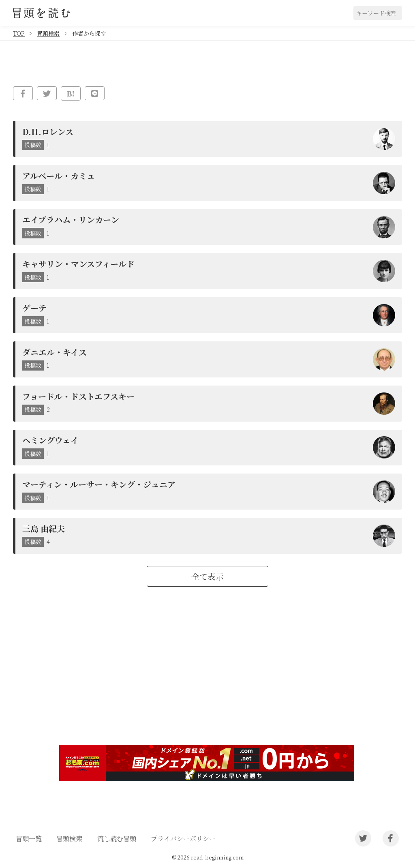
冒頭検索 (48, 33)
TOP (19, 33)
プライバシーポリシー (165, 839)
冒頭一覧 (26, 839)
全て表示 (207, 576)
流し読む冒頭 (104, 839)
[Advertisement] (207, 676)
